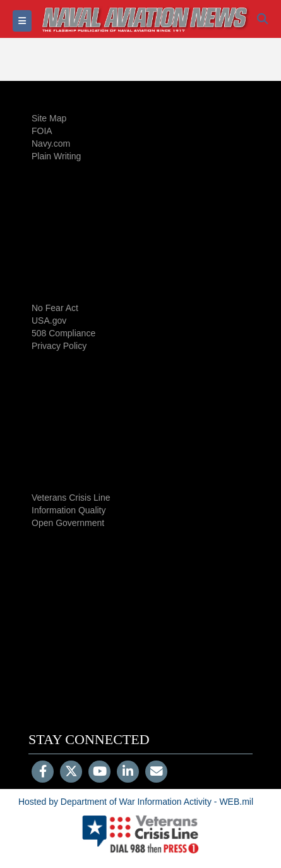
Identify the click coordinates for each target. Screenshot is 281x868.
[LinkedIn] (128, 773)
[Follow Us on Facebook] (43, 773)
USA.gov (49, 321)
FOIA (42, 131)
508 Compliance (63, 333)
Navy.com (51, 144)
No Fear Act (55, 308)
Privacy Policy (59, 346)
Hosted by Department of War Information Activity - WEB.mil (136, 802)
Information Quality (69, 510)
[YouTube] (99, 773)
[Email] (156, 773)
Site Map (49, 118)
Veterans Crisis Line (71, 498)
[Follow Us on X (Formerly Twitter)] (71, 773)
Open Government (68, 523)
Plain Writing (56, 156)
